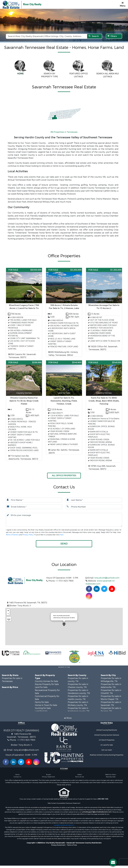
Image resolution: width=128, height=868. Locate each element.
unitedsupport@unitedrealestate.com (97, 812)
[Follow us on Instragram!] (36, 762)
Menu (123, 4)
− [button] (8, 614)
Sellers (80, 775)
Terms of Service (12, 535)
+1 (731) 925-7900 (26, 740)
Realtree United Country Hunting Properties (107, 755)
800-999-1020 (103, 799)
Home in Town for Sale (46, 705)
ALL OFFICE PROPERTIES (64, 475)
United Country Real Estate (107, 730)
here (62, 535)
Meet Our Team (111, 775)
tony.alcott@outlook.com (107, 578)
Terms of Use (79, 777)
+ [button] (8, 611)
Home (17, 775)
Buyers (48, 775)
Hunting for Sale (43, 708)
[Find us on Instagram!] (89, 596)
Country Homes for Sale (46, 681)
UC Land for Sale (107, 745)
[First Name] (34, 500)
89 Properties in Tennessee (64, 132)
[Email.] (34, 507)
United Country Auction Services (107, 735)
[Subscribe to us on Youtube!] (112, 589)
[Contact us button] (113, 862)
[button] (64, 544)
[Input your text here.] (64, 520)
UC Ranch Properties (107, 740)
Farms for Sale (42, 702)
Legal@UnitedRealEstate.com (64, 825)
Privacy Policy (28, 535)
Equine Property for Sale (47, 684)
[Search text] (46, 36)
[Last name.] (94, 500)
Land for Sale (41, 687)
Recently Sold (111, 777)
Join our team (107, 750)
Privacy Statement (48, 777)
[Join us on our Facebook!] (89, 589)
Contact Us (17, 777)
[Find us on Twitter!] (104, 589)
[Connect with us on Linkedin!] (97, 589)
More (68, 718)
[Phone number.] (94, 507)
